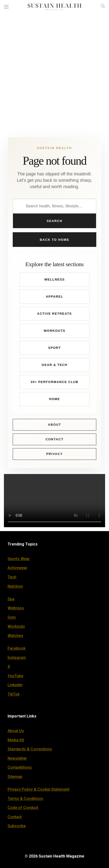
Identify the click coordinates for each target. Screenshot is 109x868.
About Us (16, 731)
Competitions (20, 767)
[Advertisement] (54, 71)
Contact (54, 439)
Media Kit (16, 740)
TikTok (14, 694)
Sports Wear (19, 559)
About (54, 425)
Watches (15, 636)
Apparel (54, 297)
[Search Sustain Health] (54, 206)
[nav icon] (6, 7)
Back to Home (54, 240)
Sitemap (15, 777)
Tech (12, 577)
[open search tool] (103, 6)
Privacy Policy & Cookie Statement (38, 789)
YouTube (15, 676)
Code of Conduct (23, 808)
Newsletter (17, 758)
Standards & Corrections (30, 749)
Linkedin (15, 685)
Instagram (17, 658)
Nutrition (15, 586)
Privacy (54, 454)
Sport (54, 348)
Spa (11, 599)
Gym (12, 617)
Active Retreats (54, 314)
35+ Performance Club (54, 382)
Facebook (16, 648)
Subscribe (17, 826)
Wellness (54, 279)
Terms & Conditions (25, 799)
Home (55, 399)
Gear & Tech (54, 365)
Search (54, 221)
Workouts (55, 331)
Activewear (17, 568)
